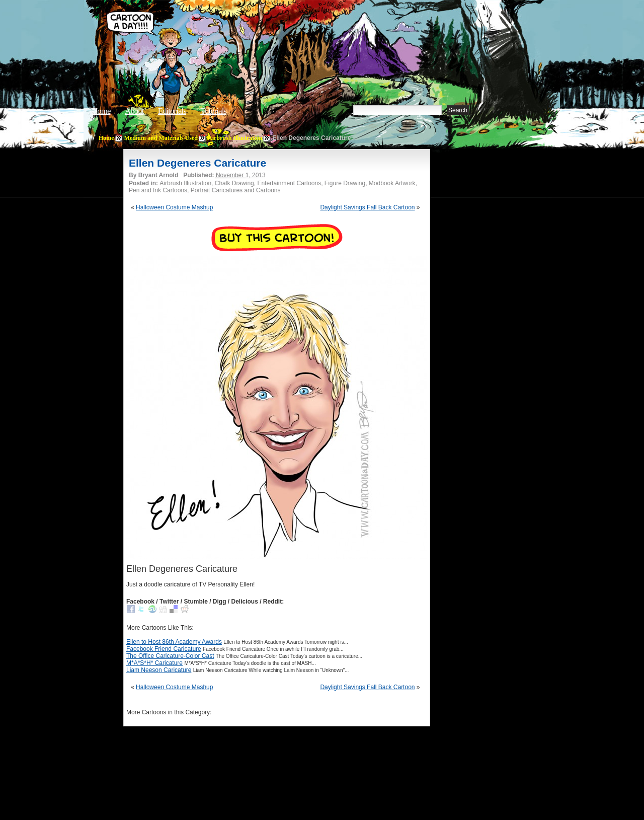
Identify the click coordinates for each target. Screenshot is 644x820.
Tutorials (213, 111)
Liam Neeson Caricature (159, 670)
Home (101, 111)
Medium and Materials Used (161, 138)
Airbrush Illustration (235, 138)
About (134, 111)
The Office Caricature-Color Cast (170, 656)
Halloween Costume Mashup (174, 207)
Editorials (172, 111)
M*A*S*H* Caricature (154, 663)
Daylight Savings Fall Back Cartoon (367, 207)
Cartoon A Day (259, 33)
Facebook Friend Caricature (164, 649)
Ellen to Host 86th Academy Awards (174, 642)
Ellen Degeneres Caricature (197, 163)
